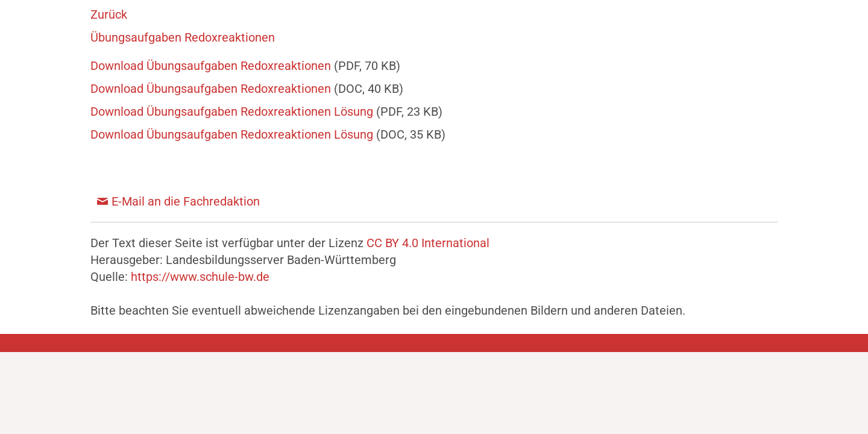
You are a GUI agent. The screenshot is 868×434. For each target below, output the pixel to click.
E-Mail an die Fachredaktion (186, 201)
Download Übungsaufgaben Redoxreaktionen (212, 66)
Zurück (109, 14)
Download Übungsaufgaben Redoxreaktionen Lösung (233, 112)
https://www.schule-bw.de (200, 277)
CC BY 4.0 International (428, 243)
